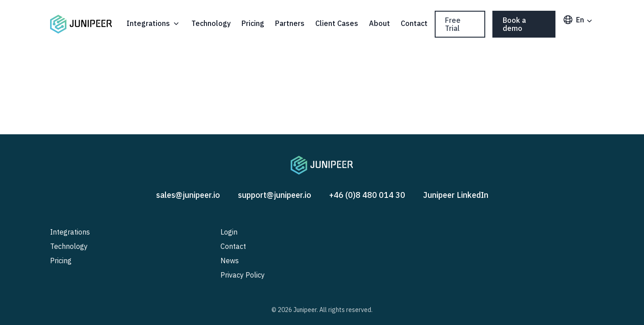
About (379, 23)
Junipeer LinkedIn (456, 195)
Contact (414, 23)
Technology (211, 23)
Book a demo (514, 24)
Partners (290, 23)
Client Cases (337, 23)
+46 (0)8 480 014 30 (367, 195)
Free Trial (453, 24)
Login (229, 232)
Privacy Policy (243, 275)
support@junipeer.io (275, 195)
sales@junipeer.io (188, 195)
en (578, 20)
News (230, 261)
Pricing (253, 23)
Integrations (154, 23)
